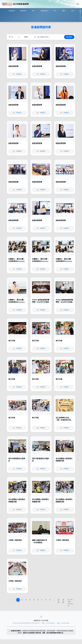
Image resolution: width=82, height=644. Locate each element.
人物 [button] (72, 11)
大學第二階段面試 (15, 540)
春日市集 (12, 341)
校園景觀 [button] (23, 11)
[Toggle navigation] (78, 4)
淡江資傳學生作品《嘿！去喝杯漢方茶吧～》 (64, 420)
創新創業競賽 (13, 66)
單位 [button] (55, 11)
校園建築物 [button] (44, 11)
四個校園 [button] (12, 11)
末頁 (63, 601)
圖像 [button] (64, 11)
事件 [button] (33, 11)
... (54, 600)
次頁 (59, 601)
